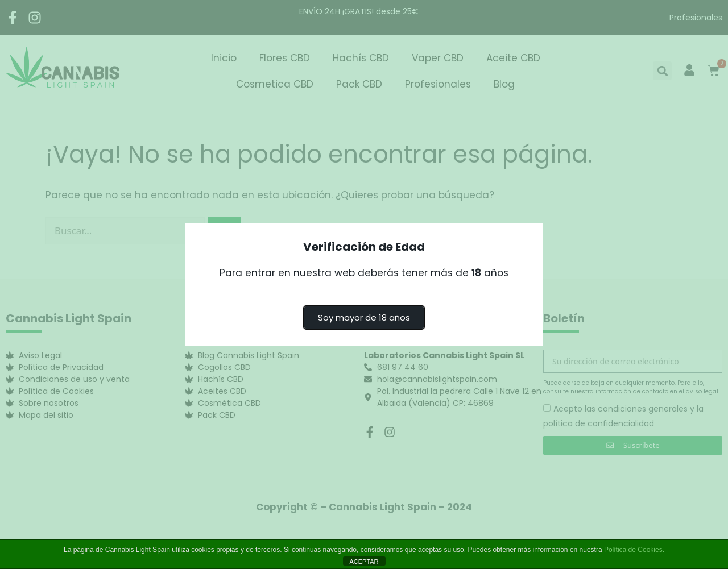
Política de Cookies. (634, 550)
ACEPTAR (364, 562)
